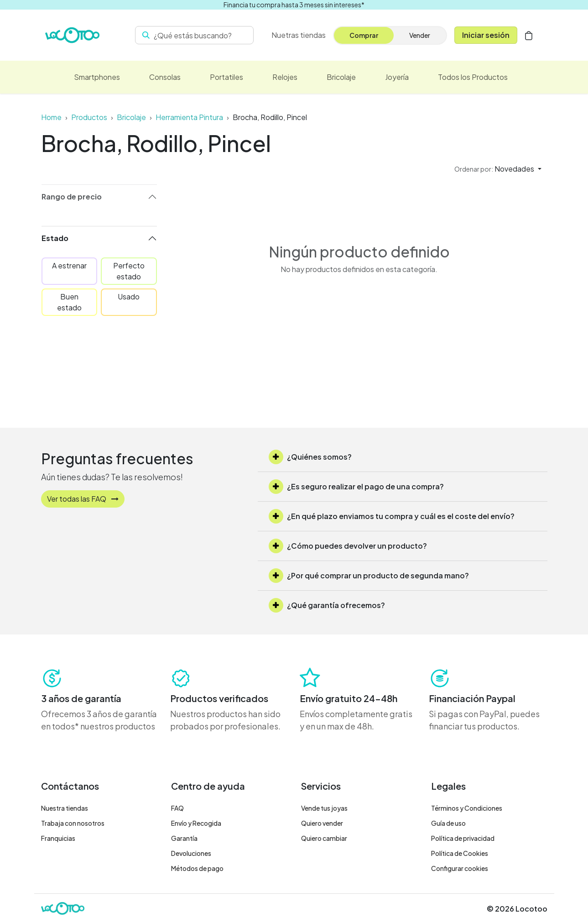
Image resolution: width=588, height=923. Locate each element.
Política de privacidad (463, 838)
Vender (420, 35)
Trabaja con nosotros (73, 823)
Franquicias (58, 838)
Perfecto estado (129, 271)
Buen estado (69, 302)
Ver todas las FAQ (83, 499)
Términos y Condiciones (467, 808)
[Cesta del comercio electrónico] (529, 35)
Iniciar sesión (486, 35)
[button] (498, 169)
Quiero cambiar (324, 838)
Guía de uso (448, 823)
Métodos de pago (197, 868)
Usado (129, 296)
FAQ (177, 808)
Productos (89, 117)
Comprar (364, 35)
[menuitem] (299, 35)
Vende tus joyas (324, 808)
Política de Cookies (460, 853)
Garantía (184, 838)
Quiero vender (322, 823)
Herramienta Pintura (189, 117)
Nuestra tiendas (65, 808)
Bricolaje (131, 117)
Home (51, 117)
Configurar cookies (460, 868)
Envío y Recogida (196, 823)
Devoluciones (191, 853)
